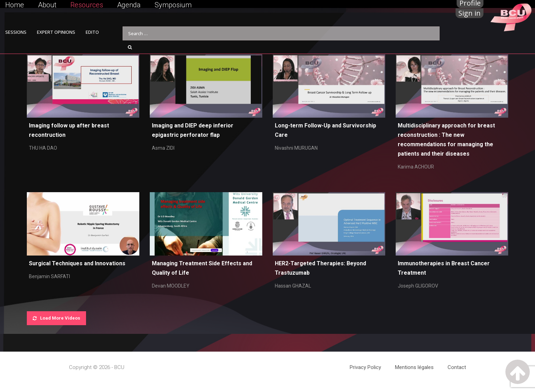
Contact (457, 367)
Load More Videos (56, 318)
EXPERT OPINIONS (56, 32)
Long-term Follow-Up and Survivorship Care (325, 130)
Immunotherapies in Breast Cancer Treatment (444, 268)
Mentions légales (414, 367)
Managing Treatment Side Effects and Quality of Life (202, 268)
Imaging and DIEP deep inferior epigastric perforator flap (193, 130)
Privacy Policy (365, 367)
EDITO (92, 32)
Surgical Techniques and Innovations (77, 263)
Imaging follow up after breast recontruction (69, 130)
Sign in (470, 13)
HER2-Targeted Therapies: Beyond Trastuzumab (320, 268)
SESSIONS (16, 32)
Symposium (173, 5)
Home (15, 5)
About (47, 5)
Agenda (129, 5)
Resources (87, 5)
